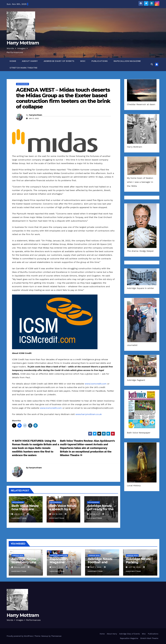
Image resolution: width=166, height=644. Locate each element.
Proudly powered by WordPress (20, 636)
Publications (100, 61)
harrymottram (36, 115)
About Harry (30, 61)
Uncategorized (23, 84)
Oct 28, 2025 (134, 567)
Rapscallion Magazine (127, 61)
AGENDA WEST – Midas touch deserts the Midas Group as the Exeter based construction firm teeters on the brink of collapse (63, 98)
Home (13, 61)
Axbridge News (18, 555)
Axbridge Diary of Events (59, 61)
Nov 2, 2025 (96, 567)
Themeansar (56, 636)
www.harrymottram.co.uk (89, 414)
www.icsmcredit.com (96, 384)
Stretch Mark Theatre (23, 68)
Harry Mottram (23, 43)
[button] (152, 64)
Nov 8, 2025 (20, 567)
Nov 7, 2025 (58, 567)
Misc (83, 61)
